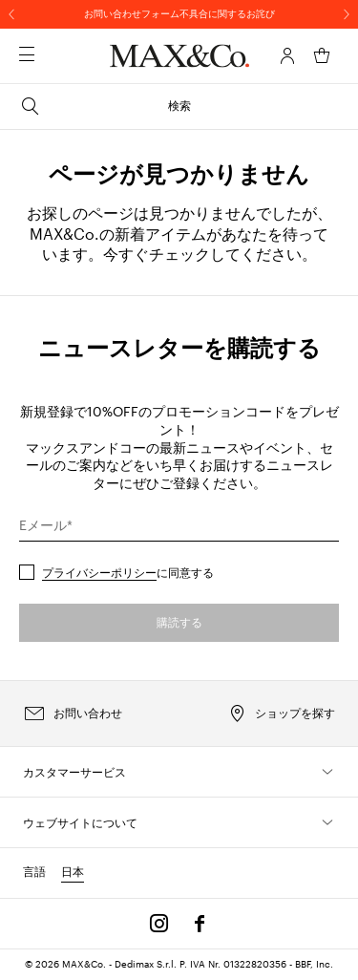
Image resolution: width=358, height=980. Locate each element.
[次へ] (347, 14)
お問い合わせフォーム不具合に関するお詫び (179, 13)
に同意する (128, 572)
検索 (105, 106)
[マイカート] (322, 55)
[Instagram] (159, 924)
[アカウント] (287, 55)
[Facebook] (200, 924)
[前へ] (11, 14)
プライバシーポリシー (99, 572)
